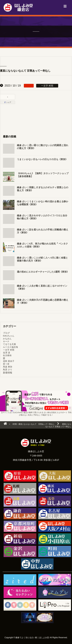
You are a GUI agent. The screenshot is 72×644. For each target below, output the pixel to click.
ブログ (6, 333)
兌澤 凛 (6, 353)
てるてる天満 (9, 344)
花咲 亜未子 (9, 361)
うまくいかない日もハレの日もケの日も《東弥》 (42, 159)
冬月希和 (7, 355)
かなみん (7, 339)
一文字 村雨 (9, 350)
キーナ (6, 341)
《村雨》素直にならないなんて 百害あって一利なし (33, 424)
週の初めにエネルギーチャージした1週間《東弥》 (43, 272)
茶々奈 (6, 364)
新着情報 (8, 373)
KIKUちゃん (9, 336)
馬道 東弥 (8, 367)
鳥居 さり (8, 370)
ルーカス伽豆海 (10, 347)
